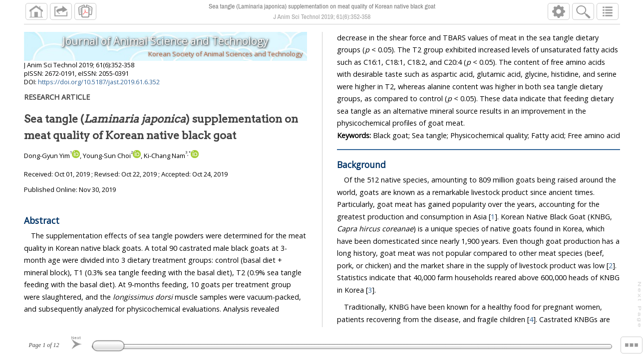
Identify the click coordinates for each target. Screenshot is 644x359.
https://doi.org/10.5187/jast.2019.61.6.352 (99, 82)
